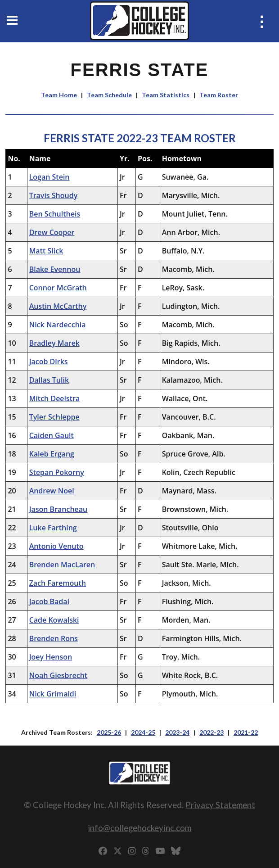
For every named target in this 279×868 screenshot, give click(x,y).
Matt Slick (46, 251)
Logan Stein (49, 177)
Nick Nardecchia (58, 325)
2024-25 (143, 732)
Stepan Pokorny (57, 472)
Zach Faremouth (58, 583)
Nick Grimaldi (53, 694)
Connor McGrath (58, 288)
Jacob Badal (49, 601)
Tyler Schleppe (54, 417)
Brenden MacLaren (62, 565)
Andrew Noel (52, 491)
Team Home (59, 95)
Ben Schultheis (55, 214)
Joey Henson (51, 657)
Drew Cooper (52, 232)
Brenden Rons (54, 638)
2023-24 (177, 732)
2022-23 (211, 732)
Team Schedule (109, 95)
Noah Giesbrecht (58, 675)
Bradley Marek (54, 343)
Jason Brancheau (58, 509)
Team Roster (219, 95)
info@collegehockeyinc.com (139, 828)
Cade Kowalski (54, 620)
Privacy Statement (220, 805)
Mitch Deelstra (55, 398)
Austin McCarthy (58, 306)
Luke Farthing (53, 528)
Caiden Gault (52, 435)
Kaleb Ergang (52, 454)
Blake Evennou (55, 269)
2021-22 (246, 732)
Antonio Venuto (56, 546)
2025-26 (109, 732)
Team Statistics (166, 95)
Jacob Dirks (49, 362)
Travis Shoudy (54, 195)
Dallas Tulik (49, 380)
